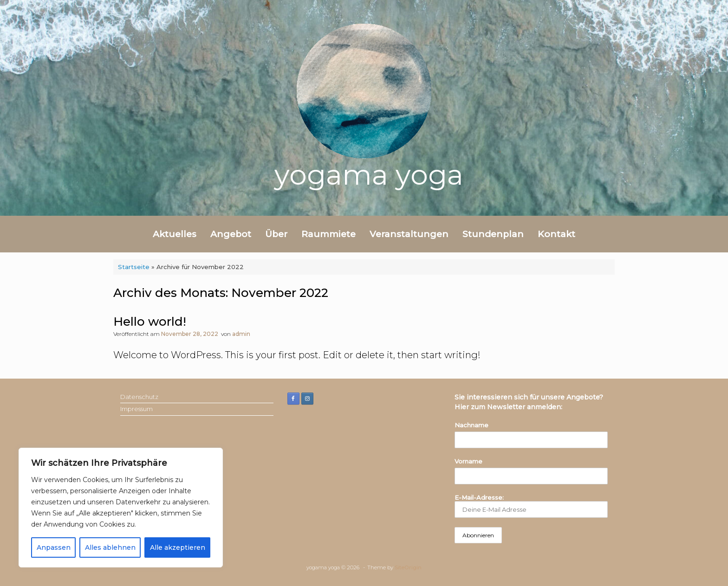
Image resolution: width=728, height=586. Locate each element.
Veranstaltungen (409, 234)
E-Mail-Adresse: (531, 506)
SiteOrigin (408, 567)
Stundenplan (493, 234)
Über (276, 234)
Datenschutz (139, 397)
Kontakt (556, 234)
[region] (121, 508)
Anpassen (54, 547)
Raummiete (328, 234)
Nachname (471, 425)
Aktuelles (175, 234)
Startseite (134, 267)
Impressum (136, 409)
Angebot (231, 234)
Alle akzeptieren (178, 547)
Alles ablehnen (110, 547)
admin (241, 334)
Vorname (468, 461)
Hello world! (150, 322)
